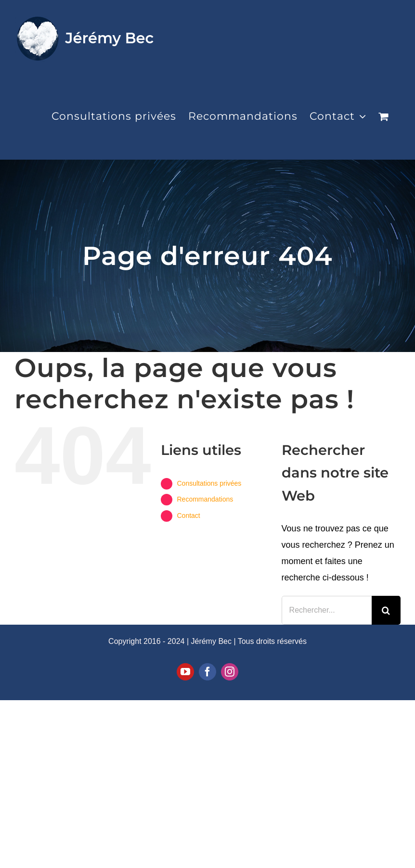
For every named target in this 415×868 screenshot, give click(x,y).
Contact (188, 516)
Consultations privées (209, 483)
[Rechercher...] (327, 610)
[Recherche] (386, 610)
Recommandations (205, 499)
